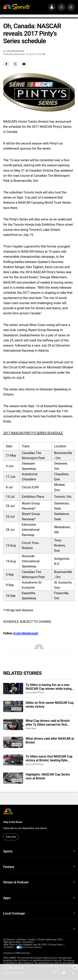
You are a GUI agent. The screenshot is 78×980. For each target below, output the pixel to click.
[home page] (17, 7)
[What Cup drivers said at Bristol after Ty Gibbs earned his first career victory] (13, 724)
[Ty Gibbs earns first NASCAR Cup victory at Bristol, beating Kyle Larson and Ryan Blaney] (13, 760)
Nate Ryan (31, 728)
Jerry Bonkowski (15, 51)
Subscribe (11, 837)
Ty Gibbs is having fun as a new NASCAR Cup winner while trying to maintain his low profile (49, 687)
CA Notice (9, 947)
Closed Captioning (47, 939)
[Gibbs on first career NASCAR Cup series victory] (13, 706)
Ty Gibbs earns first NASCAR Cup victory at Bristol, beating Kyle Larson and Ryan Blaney (49, 758)
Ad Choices (9, 939)
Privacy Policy (56, 945)
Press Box (28, 942)
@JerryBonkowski (26, 633)
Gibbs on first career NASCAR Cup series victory (50, 705)
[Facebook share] (6, 64)
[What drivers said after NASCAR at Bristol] (13, 742)
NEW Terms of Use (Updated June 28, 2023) (25, 945)
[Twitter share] (15, 64)
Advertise (21, 939)
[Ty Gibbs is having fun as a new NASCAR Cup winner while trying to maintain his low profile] (13, 689)
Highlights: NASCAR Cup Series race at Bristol (48, 776)
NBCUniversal (23, 953)
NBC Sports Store (12, 942)
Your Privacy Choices (33, 947)
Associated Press (35, 692)
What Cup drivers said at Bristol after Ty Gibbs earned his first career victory (48, 723)
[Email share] (24, 64)
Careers (32, 939)
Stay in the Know (13, 822)
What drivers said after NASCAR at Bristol (50, 740)
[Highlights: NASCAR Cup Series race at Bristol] (13, 778)
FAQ (60, 939)
